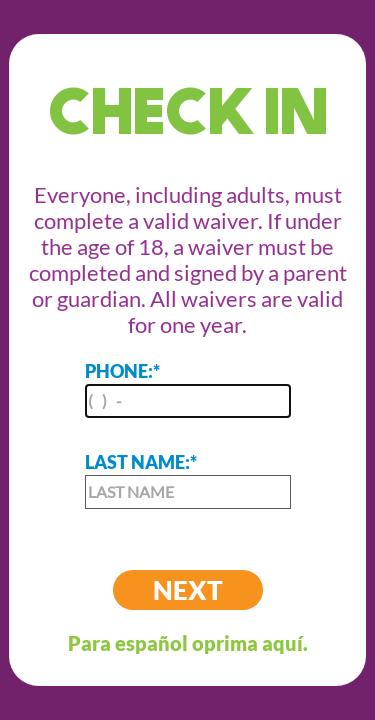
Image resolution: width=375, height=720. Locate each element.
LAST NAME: (188, 480)
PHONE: (188, 389)
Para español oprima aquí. (188, 643)
